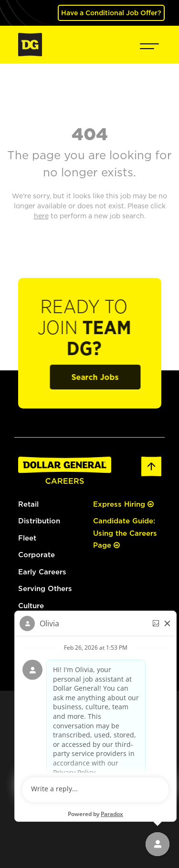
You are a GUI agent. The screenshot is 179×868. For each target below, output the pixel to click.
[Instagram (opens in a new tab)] (46, 814)
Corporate (37, 555)
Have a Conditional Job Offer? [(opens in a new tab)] (111, 13)
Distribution (39, 521)
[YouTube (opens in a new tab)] (116, 814)
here (39, 721)
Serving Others (45, 588)
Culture (31, 606)
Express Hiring (123, 504)
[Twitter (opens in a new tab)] (98, 814)
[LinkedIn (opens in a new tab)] (63, 814)
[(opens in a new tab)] (42, 629)
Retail (28, 504)
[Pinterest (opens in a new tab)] (133, 814)
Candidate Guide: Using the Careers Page (125, 533)
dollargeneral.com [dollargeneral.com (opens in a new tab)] (53, 734)
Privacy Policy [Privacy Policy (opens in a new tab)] (104, 734)
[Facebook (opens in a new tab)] (79, 814)
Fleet (27, 538)
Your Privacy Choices (108, 743)
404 (90, 133)
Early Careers (42, 572)
